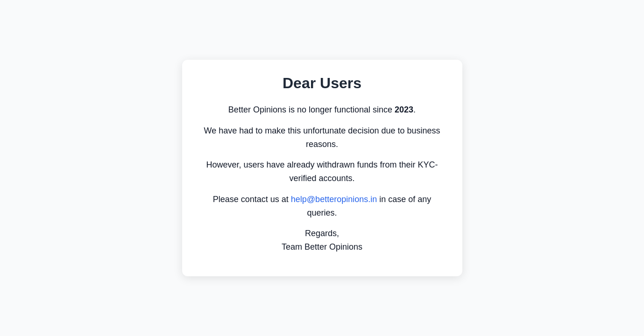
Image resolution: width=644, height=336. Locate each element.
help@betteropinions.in (334, 199)
